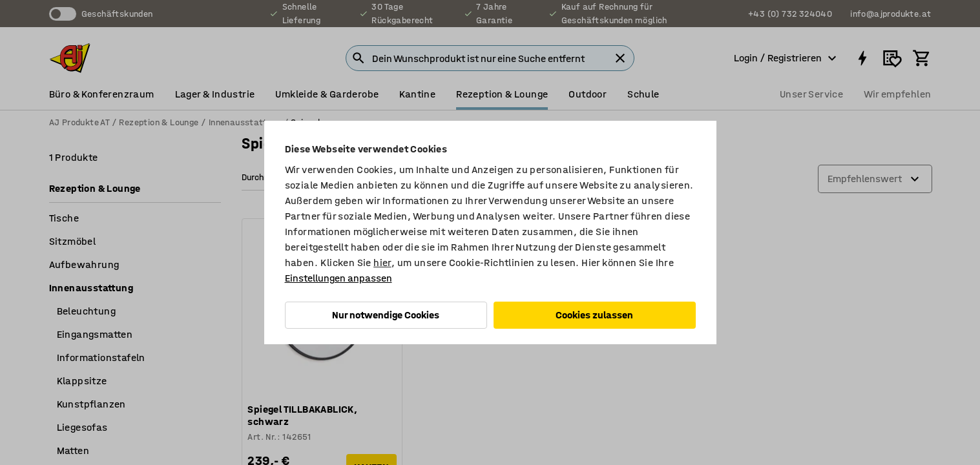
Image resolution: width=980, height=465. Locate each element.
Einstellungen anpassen (339, 278)
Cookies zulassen (594, 315)
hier (382, 263)
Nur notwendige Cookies (386, 315)
